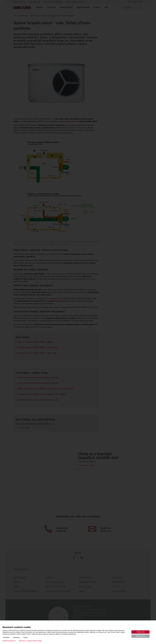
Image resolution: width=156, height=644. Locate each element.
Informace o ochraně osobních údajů (30, 641)
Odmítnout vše (141, 636)
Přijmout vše (140, 632)
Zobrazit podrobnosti (9, 641)
